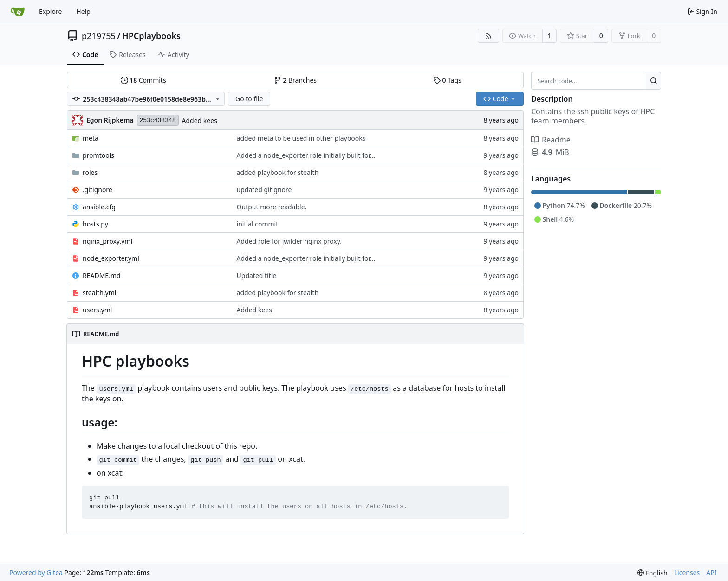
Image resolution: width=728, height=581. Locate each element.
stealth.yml (99, 293)
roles (90, 172)
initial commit (258, 224)
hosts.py (95, 224)
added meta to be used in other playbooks (301, 138)
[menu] (653, 573)
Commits (143, 80)
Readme (551, 140)
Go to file (249, 99)
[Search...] (653, 81)
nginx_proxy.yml (107, 241)
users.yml (97, 310)
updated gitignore (264, 190)
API (711, 572)
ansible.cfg (99, 207)
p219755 (99, 36)
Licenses (687, 572)
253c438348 (158, 120)
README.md (102, 275)
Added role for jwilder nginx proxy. (289, 241)
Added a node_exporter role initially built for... (306, 155)
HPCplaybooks (151, 36)
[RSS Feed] (488, 36)
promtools (98, 155)
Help (83, 11)
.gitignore (97, 190)
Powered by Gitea (36, 572)
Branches (295, 80)
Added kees (200, 120)
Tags (447, 80)
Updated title (257, 275)
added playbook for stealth (278, 172)
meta (91, 138)
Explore (50, 11)
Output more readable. (272, 207)
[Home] (18, 12)
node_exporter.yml (111, 258)
